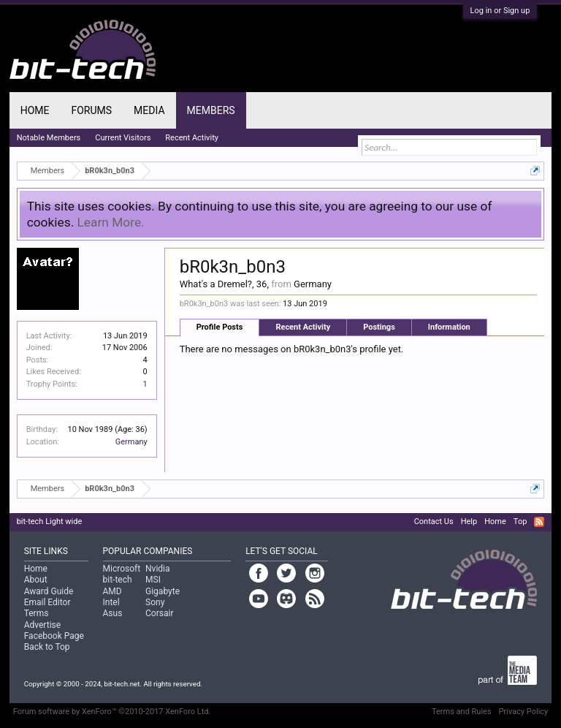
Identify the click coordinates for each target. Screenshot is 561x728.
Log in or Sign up (500, 11)
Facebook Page (54, 636)
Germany (131, 442)
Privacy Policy (524, 712)
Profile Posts (220, 327)
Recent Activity (303, 327)
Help (469, 522)
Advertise (42, 625)
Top (520, 522)
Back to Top (47, 647)
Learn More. (111, 222)
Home (35, 110)
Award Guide (49, 591)
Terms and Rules (462, 712)
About (36, 580)
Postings (379, 327)
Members (211, 110)
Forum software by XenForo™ (112, 712)
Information (449, 327)
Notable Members (49, 138)
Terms (37, 613)
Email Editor (47, 602)
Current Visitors (123, 138)
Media (149, 110)
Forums (91, 110)
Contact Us (434, 522)
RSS (539, 522)
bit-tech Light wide (50, 522)
